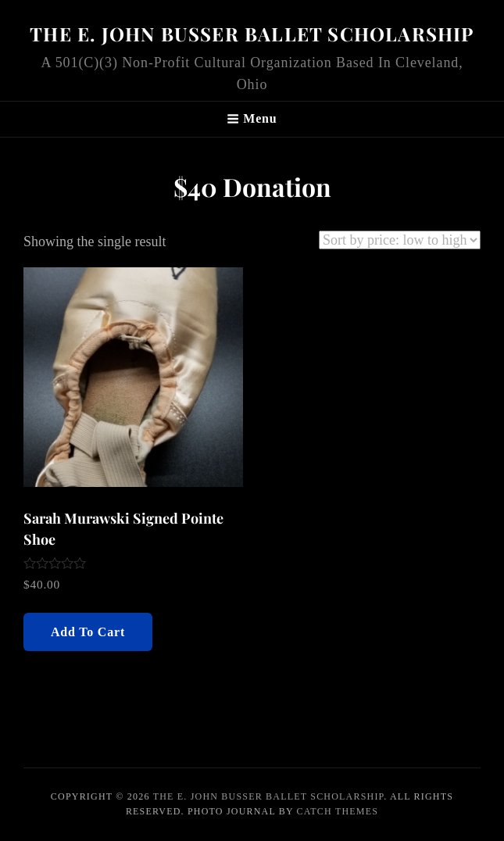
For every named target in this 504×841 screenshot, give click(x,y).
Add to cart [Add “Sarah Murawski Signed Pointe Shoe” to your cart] (88, 632)
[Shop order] (400, 240)
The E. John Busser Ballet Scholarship (252, 34)
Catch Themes (338, 811)
